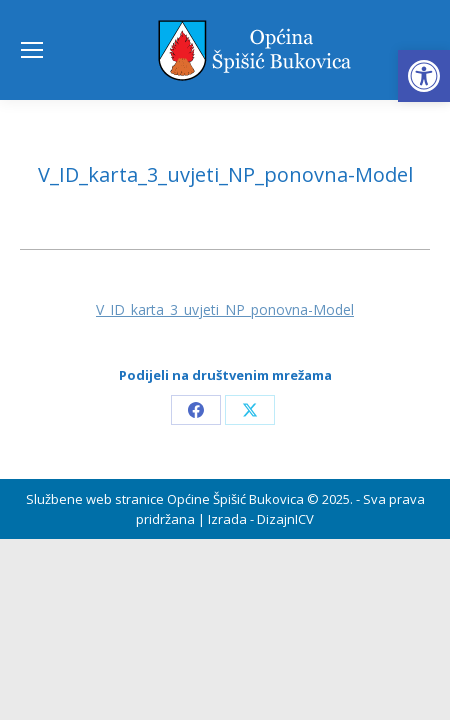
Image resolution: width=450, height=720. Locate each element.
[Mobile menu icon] (32, 50)
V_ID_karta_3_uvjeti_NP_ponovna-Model (225, 309)
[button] (424, 76)
